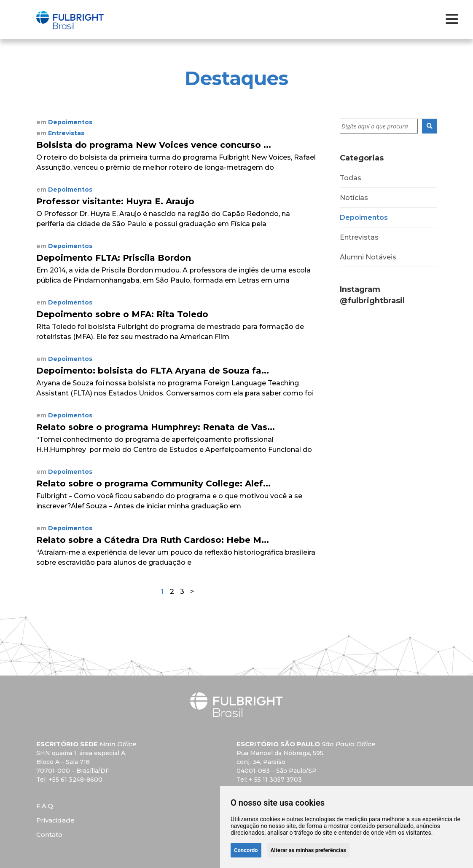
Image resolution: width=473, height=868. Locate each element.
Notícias (354, 198)
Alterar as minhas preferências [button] (308, 850)
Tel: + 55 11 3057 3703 (269, 780)
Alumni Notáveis (368, 257)
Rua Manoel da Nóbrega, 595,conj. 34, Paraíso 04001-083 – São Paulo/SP (281, 762)
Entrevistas (359, 237)
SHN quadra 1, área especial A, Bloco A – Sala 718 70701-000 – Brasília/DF (81, 762)
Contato (49, 835)
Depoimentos (364, 218)
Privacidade (55, 820)
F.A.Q (45, 806)
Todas (351, 178)
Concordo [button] (246, 850)
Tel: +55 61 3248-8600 (69, 780)
